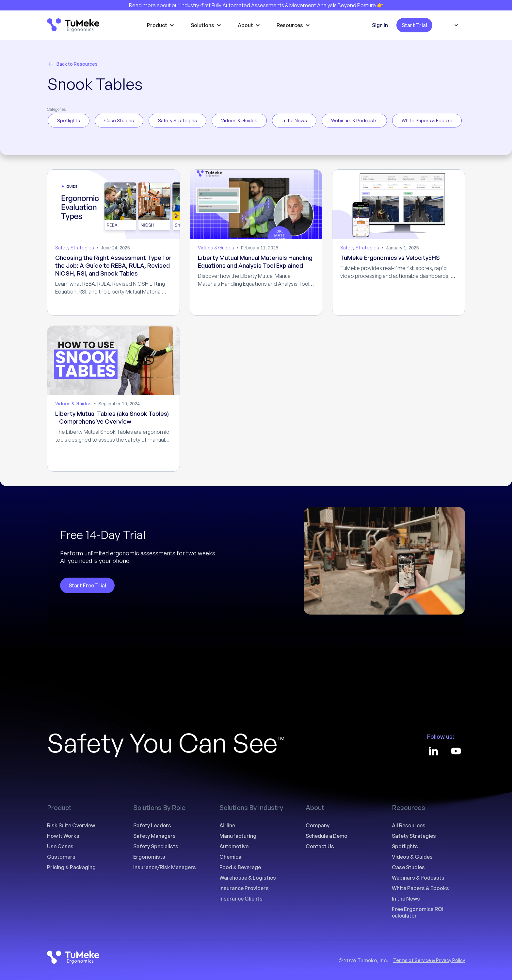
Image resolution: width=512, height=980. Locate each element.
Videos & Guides (412, 857)
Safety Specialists (156, 846)
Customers (61, 857)
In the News (406, 899)
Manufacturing (238, 836)
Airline (227, 825)
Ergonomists (149, 857)
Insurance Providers (244, 888)
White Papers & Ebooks (420, 888)
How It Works (63, 836)
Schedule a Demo (327, 836)
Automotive (234, 846)
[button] (162, 25)
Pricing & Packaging (71, 867)
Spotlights (405, 846)
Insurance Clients (241, 899)
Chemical (231, 857)
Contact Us (320, 846)
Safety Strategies (414, 836)
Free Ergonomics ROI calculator (418, 912)
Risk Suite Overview (71, 825)
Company (318, 825)
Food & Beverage (240, 867)
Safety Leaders (152, 825)
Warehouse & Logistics (248, 878)
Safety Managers (154, 836)
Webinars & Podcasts (418, 878)
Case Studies (408, 867)
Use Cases (60, 846)
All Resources (409, 825)
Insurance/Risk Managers (165, 867)
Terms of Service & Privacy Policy (429, 960)
